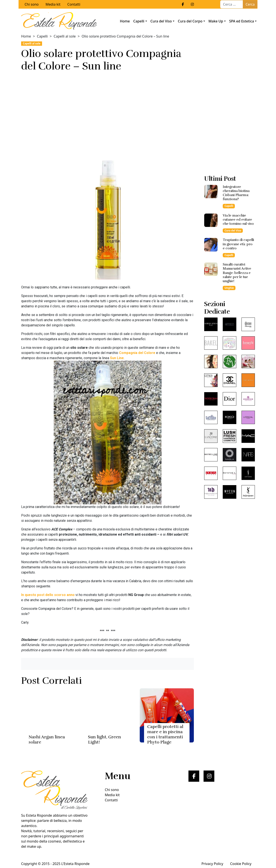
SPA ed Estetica (242, 21)
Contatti (74, 4)
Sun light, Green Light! (104, 740)
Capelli (139, 21)
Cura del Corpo (190, 21)
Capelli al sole (65, 36)
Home (125, 21)
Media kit (53, 4)
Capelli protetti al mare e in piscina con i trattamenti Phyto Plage (165, 734)
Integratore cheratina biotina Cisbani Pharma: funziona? (236, 193)
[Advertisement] (107, 110)
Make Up (216, 21)
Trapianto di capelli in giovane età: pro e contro (238, 244)
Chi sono (32, 4)
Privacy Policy (212, 864)
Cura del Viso (161, 21)
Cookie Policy (241, 864)
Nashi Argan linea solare (47, 740)
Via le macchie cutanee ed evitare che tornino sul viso (238, 220)
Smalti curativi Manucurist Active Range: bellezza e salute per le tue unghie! (237, 273)
